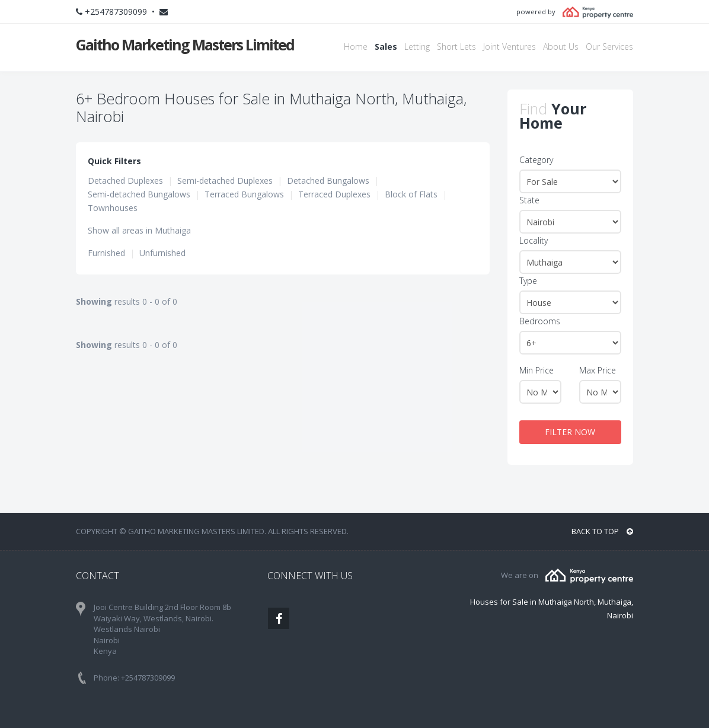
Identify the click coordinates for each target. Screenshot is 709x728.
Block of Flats (411, 194)
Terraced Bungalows (244, 194)
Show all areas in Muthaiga (139, 230)
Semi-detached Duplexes (225, 181)
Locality (534, 240)
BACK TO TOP (602, 531)
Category (536, 160)
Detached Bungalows (328, 181)
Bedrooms (540, 321)
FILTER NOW (570, 432)
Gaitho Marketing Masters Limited (185, 44)
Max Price (598, 370)
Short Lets (456, 47)
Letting (417, 47)
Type (528, 281)
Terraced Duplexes (334, 194)
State (529, 200)
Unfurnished (162, 253)
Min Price (536, 370)
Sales (386, 47)
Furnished (106, 253)
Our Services (609, 47)
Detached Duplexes (125, 181)
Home (356, 47)
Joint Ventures (510, 47)
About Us (561, 47)
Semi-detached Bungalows (139, 194)
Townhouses (113, 208)
